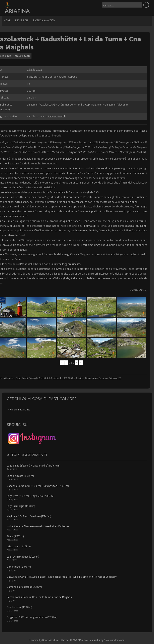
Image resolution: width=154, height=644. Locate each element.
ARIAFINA (17, 11)
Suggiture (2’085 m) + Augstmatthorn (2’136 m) (32, 617)
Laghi (25, 378)
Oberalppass (91, 378)
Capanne (10, 378)
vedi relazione (128, 202)
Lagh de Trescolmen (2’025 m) (23, 557)
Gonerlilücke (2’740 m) (19, 567)
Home (7, 20)
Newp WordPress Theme (55, 640)
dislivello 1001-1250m (64, 378)
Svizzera (113, 378)
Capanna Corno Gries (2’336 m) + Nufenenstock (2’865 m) (38, 486)
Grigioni (80, 378)
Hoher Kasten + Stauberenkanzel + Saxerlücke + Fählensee (38, 526)
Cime (18, 378)
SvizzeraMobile (57, 116)
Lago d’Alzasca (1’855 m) (20, 476)
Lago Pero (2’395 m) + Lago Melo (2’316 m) (30, 496)
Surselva (103, 378)
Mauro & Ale (23, 56)
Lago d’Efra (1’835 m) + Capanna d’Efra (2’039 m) (34, 466)
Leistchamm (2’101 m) (19, 546)
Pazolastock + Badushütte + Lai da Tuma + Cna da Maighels (39, 597)
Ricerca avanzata (44, 20)
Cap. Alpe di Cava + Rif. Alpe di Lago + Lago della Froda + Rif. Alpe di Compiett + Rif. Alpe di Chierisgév (62, 577)
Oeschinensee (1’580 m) (19, 607)
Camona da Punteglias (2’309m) (24, 587)
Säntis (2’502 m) (15, 536)
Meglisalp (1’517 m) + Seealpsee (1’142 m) (29, 516)
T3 (120, 378)
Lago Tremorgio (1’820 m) (21, 506)
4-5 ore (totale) (45, 378)
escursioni (22, 20)
